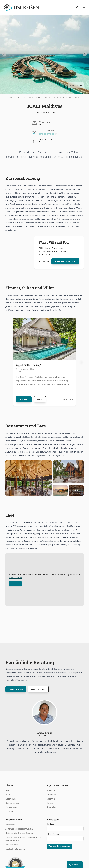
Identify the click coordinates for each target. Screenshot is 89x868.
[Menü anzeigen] (84, 7)
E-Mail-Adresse (53, 834)
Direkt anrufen (38, 689)
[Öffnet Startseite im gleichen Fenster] (21, 7)
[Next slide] (85, 54)
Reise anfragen (16, 689)
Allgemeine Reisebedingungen (19, 829)
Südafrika (51, 799)
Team (8, 794)
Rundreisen (52, 807)
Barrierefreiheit (12, 844)
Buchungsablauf (13, 803)
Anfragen (24, 399)
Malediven (51, 790)
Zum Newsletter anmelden (59, 846)
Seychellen (51, 794)
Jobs (8, 790)
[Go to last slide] (4, 54)
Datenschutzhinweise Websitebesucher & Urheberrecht (23, 839)
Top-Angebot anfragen (65, 261)
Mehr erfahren (15, 577)
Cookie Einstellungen (15, 849)
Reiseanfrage (11, 807)
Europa (50, 803)
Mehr (40, 399)
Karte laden (15, 584)
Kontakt (9, 811)
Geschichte (10, 799)
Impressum (10, 824)
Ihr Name (50, 824)
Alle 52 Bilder (76, 85)
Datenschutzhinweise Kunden (19, 833)
